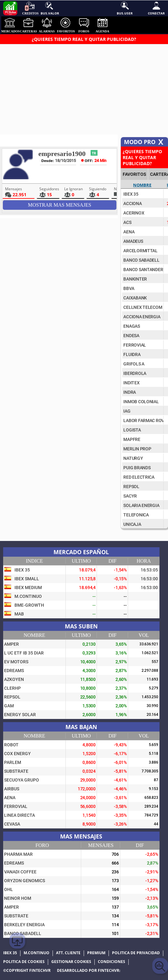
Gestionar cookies (71, 962)
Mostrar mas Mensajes (60, 205)
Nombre (142, 185)
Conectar (156, 8)
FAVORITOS (134, 174)
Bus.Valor (49, 8)
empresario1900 (62, 154)
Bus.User (125, 8)
